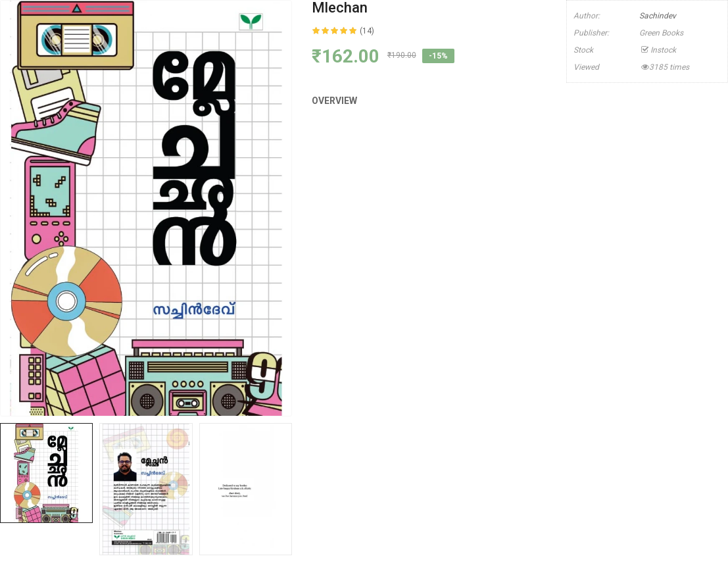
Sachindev (658, 16)
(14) (367, 31)
